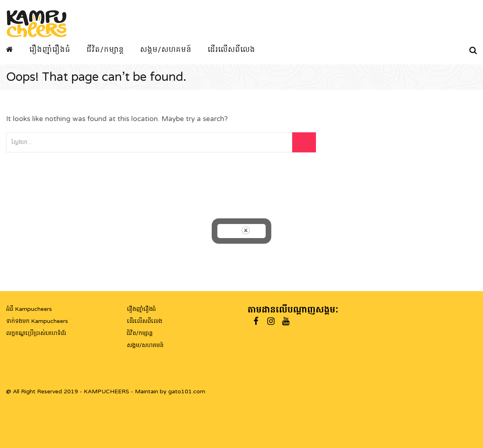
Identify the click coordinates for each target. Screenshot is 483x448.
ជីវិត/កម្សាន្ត (105, 49)
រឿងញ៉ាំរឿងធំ (50, 49)
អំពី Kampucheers (29, 309)
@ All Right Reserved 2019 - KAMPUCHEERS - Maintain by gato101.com (106, 391)
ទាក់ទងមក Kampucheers (37, 321)
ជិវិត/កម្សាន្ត (140, 333)
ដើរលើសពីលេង (231, 49)
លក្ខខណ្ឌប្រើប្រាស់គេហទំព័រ (36, 333)
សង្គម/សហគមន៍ (166, 49)
